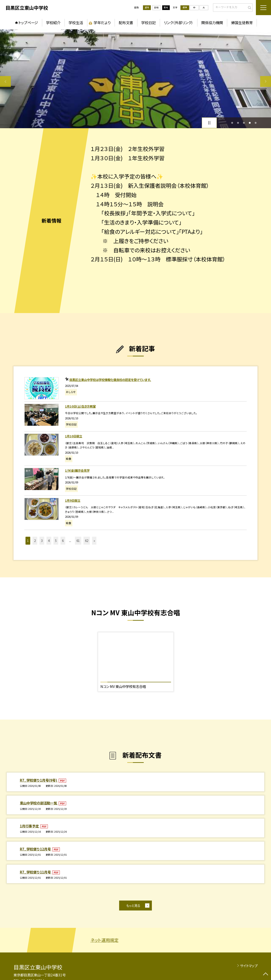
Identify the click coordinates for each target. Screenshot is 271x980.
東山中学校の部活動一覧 (39, 803)
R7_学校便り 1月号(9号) (39, 780)
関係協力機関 (212, 23)
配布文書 (126, 23)
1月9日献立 (73, 500)
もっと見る (133, 905)
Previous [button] (5, 81)
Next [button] (266, 81)
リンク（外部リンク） (178, 23)
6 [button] (63, 541)
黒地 (166, 7)
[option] (135, 79)
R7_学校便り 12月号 (36, 849)
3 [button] (244, 123)
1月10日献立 (74, 436)
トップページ (28, 23)
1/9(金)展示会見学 (77, 470)
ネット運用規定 (104, 940)
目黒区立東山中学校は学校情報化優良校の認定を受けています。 (110, 380)
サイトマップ (249, 966)
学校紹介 (53, 23)
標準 (185, 7)
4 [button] (250, 123)
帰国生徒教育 (242, 23)
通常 (147, 7)
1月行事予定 (30, 826)
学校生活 (76, 23)
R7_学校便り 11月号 (36, 872)
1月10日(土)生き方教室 (80, 406)
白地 (156, 7)
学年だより (102, 23)
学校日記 (148, 23)
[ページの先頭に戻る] (266, 975)
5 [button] (256, 123)
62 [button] (87, 541)
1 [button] (232, 123)
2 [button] (238, 123)
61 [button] (78, 541)
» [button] (94, 541)
